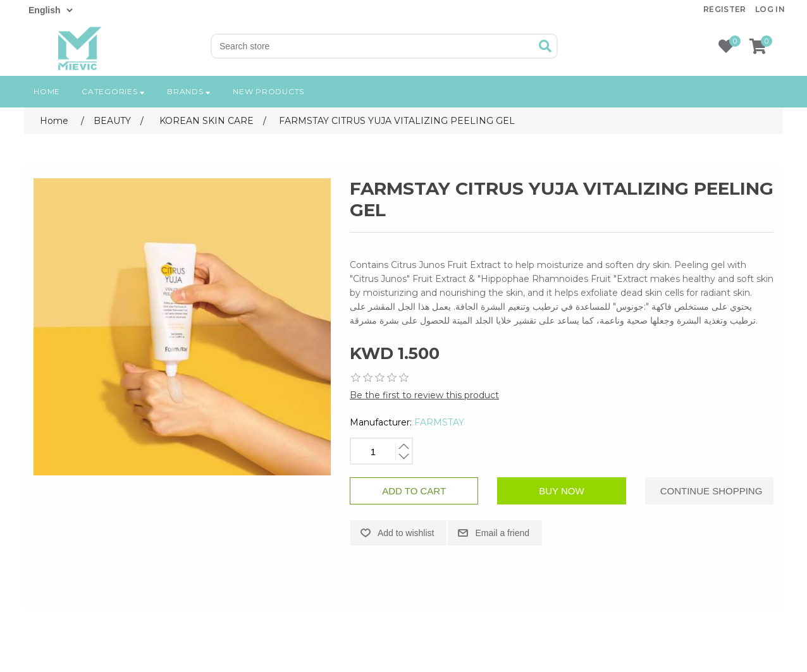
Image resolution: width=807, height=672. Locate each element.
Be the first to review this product (424, 395)
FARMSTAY (439, 422)
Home (47, 91)
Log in (770, 9)
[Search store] (373, 46)
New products (268, 91)
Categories (114, 91)
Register (725, 9)
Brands (189, 91)
